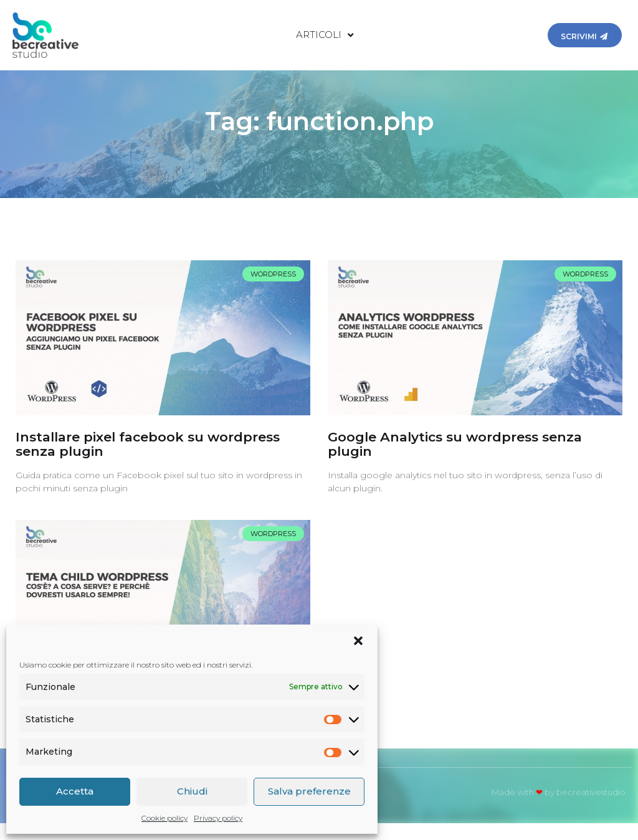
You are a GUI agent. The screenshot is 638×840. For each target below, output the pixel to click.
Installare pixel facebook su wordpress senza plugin (148, 460)
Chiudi (192, 791)
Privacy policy (218, 818)
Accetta (75, 791)
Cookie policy (164, 818)
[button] (358, 641)
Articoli (325, 35)
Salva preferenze (309, 791)
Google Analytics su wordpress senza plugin (455, 460)
